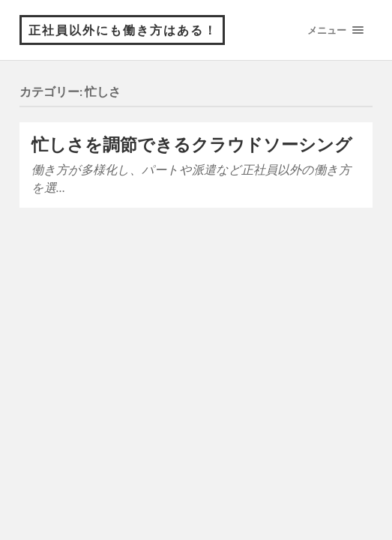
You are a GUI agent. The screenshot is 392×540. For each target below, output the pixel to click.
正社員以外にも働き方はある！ (123, 30)
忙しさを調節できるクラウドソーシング (192, 144)
